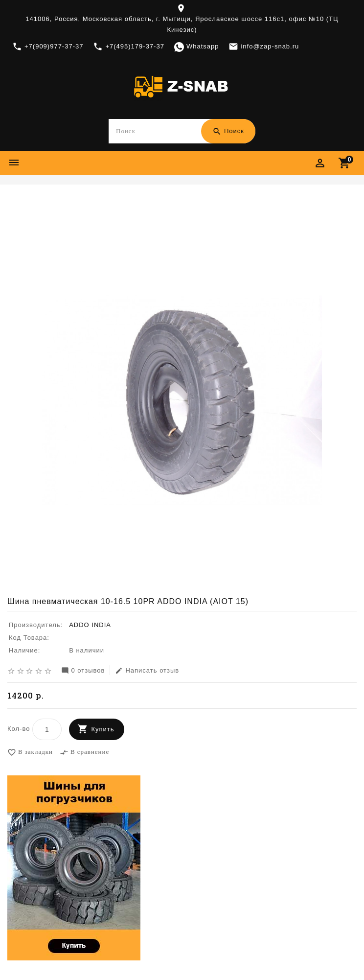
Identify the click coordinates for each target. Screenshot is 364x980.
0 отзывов (83, 671)
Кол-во (19, 729)
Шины (55, 202)
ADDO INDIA (91, 202)
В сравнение (84, 753)
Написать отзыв (147, 671)
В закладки (30, 753)
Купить (102, 730)
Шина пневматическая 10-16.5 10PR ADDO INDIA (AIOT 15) (222, 202)
